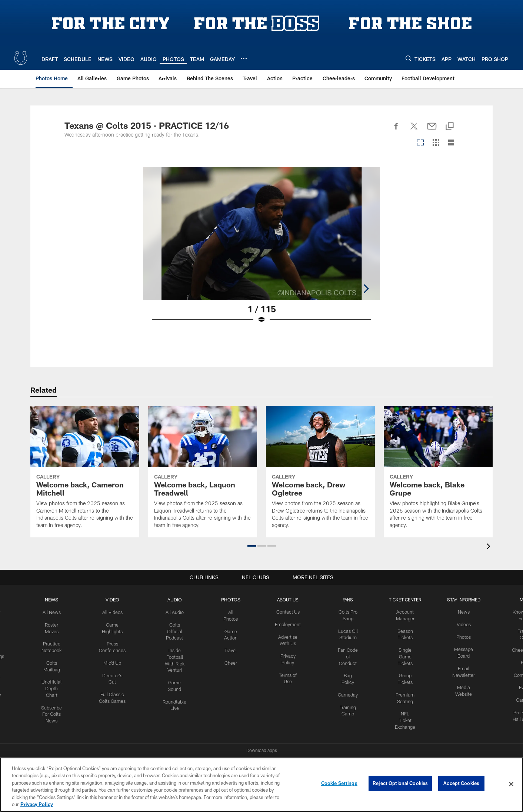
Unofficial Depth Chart (56, 685)
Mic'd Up (115, 661)
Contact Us (289, 612)
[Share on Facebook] (396, 130)
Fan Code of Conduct (348, 655)
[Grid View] (436, 143)
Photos (232, 600)
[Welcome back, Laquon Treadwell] (203, 472)
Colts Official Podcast (176, 630)
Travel (232, 648)
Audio (176, 600)
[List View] (451, 143)
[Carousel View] (420, 143)
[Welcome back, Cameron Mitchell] (85, 472)
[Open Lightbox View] (261, 250)
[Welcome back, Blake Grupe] (438, 472)
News (56, 600)
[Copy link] (450, 127)
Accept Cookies (461, 784)
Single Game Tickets (404, 655)
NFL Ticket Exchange (404, 716)
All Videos (115, 612)
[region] (261, 785)
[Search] (409, 58)
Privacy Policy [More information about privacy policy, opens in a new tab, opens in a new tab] (37, 804)
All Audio (176, 612)
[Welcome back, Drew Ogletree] (320, 472)
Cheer (232, 661)
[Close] (511, 784)
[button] (252, 546)
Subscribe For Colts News (56, 710)
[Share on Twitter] (414, 130)
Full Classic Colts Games (115, 698)
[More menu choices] (244, 58)
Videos (462, 624)
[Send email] (432, 130)
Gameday (348, 691)
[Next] (453, 234)
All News (56, 612)
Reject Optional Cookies (400, 784)
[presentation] (490, 547)
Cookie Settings (339, 784)
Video (115, 600)
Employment (289, 624)
